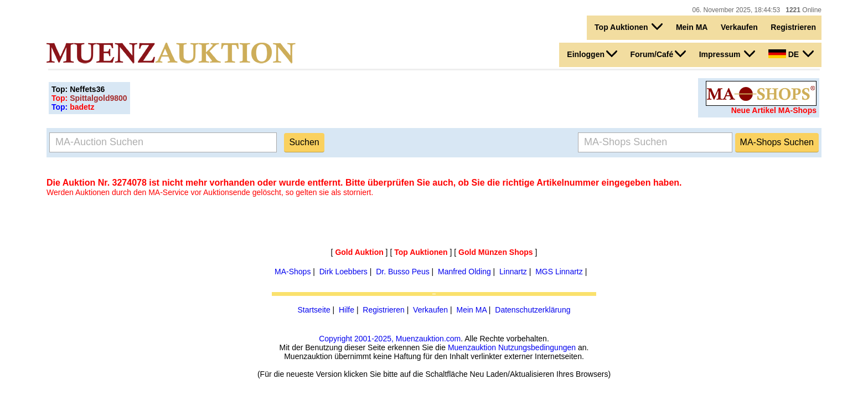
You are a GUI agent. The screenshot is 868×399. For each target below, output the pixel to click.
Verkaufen (739, 27)
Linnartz (513, 272)
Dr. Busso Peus (403, 272)
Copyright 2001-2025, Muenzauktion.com (390, 339)
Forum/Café (658, 54)
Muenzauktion (472, 347)
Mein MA (692, 27)
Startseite (314, 310)
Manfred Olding (464, 272)
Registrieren (793, 27)
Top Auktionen (629, 27)
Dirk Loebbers (343, 272)
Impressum (727, 54)
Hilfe (347, 310)
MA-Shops (293, 272)
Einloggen (592, 54)
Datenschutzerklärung (533, 310)
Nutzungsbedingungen (537, 347)
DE (791, 54)
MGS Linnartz (559, 272)
